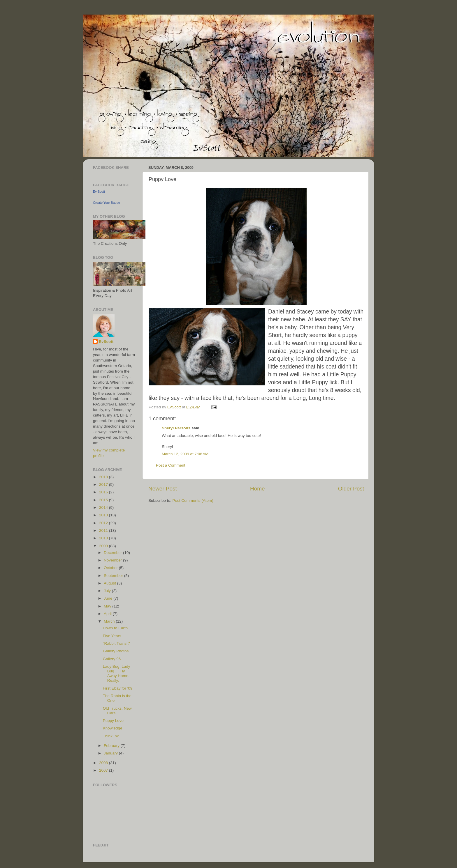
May (108, 606)
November (113, 560)
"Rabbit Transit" (116, 643)
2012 (104, 523)
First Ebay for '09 (118, 688)
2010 (104, 538)
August (110, 583)
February (112, 746)
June (109, 598)
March (110, 621)
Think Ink (111, 736)
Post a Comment (171, 465)
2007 (104, 770)
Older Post (351, 489)
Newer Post (163, 489)
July (108, 591)
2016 (104, 492)
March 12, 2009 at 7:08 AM (185, 454)
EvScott (106, 342)
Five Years (112, 636)
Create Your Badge (107, 203)
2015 (104, 500)
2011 (104, 530)
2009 (104, 546)
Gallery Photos (116, 651)
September (114, 576)
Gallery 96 (112, 659)
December (113, 553)
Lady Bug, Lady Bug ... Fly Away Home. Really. (117, 674)
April (108, 614)
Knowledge (113, 728)
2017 (104, 485)
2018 (104, 477)
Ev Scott (99, 192)
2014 (104, 507)
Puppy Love (113, 721)
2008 (104, 763)
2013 (104, 515)
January (111, 753)
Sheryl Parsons (176, 428)
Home (257, 489)
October (111, 568)
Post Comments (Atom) (193, 501)
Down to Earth (115, 628)
